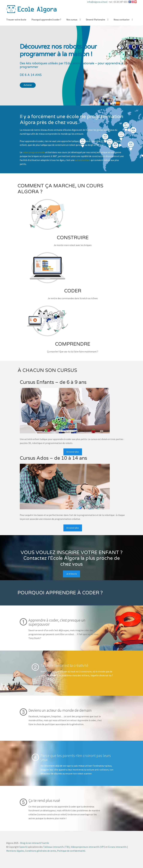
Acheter (28, 85)
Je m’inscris (71, 574)
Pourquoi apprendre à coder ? (46, 20)
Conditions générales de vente (41, 851)
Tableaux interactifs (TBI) (56, 847)
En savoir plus (73, 452)
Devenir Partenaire (95, 20)
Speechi (23, 847)
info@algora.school (97, 2)
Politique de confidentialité (71, 851)
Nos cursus (72, 20)
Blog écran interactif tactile (35, 843)
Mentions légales (15, 851)
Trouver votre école (16, 20)
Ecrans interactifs (117, 847)
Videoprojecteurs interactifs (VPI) (88, 847)
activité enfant (83, 160)
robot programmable (34, 152)
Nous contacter (122, 20)
